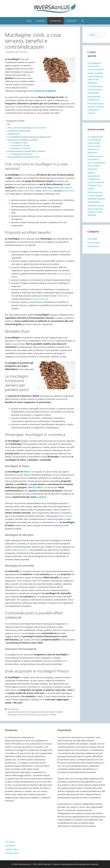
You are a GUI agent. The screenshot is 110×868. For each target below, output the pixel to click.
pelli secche (66, 516)
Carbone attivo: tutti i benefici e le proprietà (95, 90)
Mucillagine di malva (20, 143)
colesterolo (39, 91)
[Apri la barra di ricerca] (83, 21)
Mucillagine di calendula (21, 146)
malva (27, 472)
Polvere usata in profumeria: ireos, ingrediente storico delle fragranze (96, 163)
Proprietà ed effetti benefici (19, 131)
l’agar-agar (65, 187)
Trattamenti (71, 21)
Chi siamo (10, 842)
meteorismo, (63, 296)
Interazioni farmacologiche (22, 154)
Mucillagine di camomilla (21, 148)
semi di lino (29, 191)
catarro (42, 497)
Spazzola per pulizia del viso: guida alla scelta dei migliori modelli (35, 712)
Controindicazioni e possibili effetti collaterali (27, 151)
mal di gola (63, 274)
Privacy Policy (12, 853)
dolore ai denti (35, 487)
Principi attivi (55, 21)
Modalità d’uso (14, 134)
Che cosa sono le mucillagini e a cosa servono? (27, 128)
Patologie (41, 21)
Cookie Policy (12, 849)
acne (56, 522)
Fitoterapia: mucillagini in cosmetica (23, 140)
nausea (17, 633)
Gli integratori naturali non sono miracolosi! (96, 66)
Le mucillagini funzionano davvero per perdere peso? (30, 137)
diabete (52, 91)
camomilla (47, 191)
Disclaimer (10, 845)
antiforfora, (23, 550)
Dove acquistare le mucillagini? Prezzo (24, 157)
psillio (51, 341)
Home (29, 21)
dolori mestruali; (40, 299)
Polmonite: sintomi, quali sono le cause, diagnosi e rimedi (32, 715)
